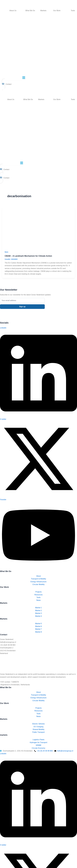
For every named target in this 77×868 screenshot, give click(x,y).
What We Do (30, 11)
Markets (43, 11)
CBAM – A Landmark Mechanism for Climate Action (28, 256)
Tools (73, 11)
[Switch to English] (5, 90)
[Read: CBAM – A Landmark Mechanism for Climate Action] (38, 227)
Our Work (57, 11)
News (6, 252)
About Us (13, 11)
